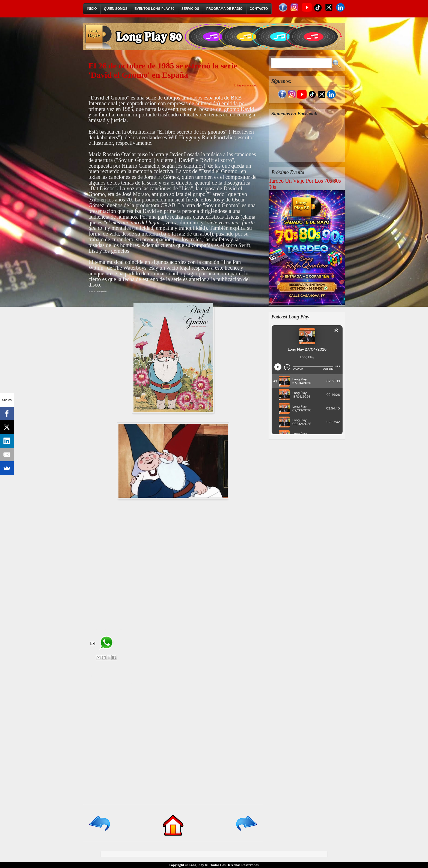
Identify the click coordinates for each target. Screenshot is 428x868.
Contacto (259, 9)
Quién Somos (116, 9)
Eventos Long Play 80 (154, 9)
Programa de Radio (225, 9)
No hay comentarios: (245, 85)
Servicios (190, 9)
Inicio (92, 9)
